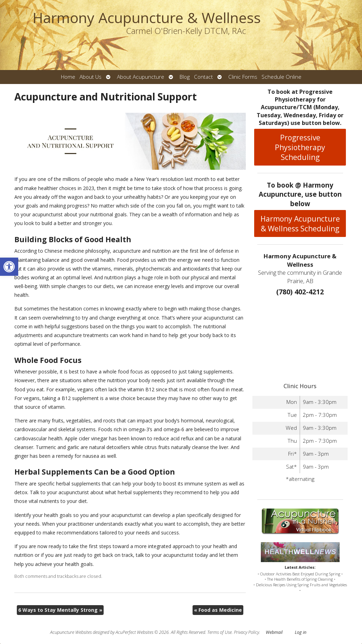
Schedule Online (281, 77)
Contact (203, 77)
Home (68, 77)
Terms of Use (220, 632)
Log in (301, 632)
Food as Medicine (218, 610)
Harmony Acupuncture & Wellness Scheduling (300, 224)
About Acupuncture (141, 77)
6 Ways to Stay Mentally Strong (60, 610)
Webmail (274, 632)
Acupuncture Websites (71, 632)
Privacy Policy (246, 632)
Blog (185, 77)
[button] (9, 267)
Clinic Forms (243, 77)
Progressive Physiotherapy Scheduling (300, 147)
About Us (90, 77)
